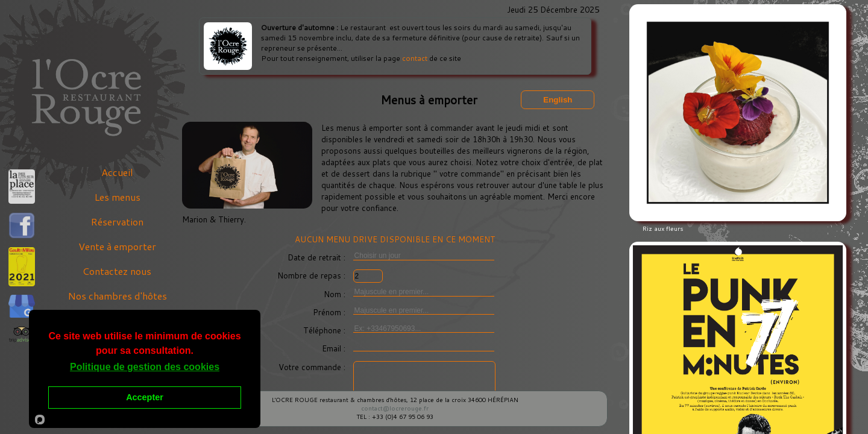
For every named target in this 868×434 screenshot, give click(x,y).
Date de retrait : (318, 257)
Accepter (145, 397)
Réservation (117, 222)
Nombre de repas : (313, 275)
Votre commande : (313, 367)
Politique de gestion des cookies (145, 367)
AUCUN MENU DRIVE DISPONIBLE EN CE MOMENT (395, 239)
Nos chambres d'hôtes (117, 296)
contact (415, 58)
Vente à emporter (117, 246)
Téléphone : (325, 330)
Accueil (117, 172)
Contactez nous (117, 271)
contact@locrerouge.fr (395, 408)
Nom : (336, 294)
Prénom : (330, 312)
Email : (335, 348)
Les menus (117, 197)
